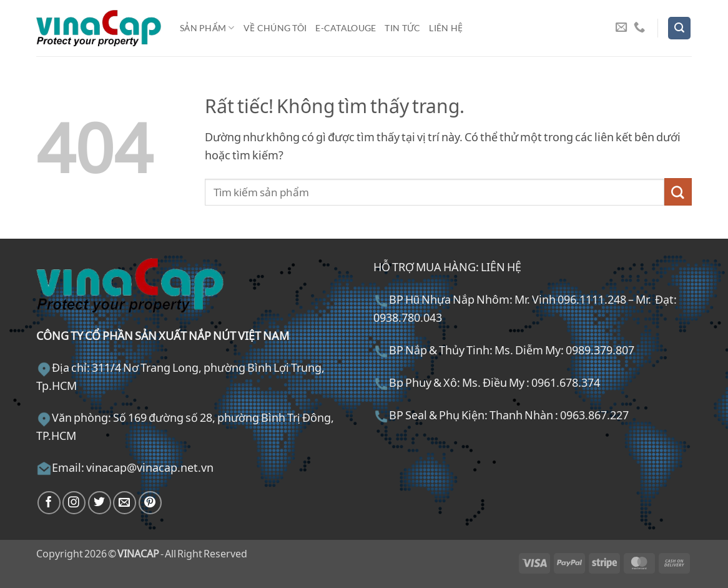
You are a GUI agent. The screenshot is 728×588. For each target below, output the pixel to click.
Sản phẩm (207, 28)
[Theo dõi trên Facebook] (49, 503)
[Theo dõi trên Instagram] (74, 503)
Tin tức (402, 28)
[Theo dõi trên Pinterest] (150, 503)
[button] (679, 28)
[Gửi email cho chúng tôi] (621, 28)
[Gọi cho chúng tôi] (639, 28)
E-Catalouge (346, 28)
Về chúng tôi (275, 28)
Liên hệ (446, 28)
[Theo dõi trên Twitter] (100, 503)
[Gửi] (678, 192)
